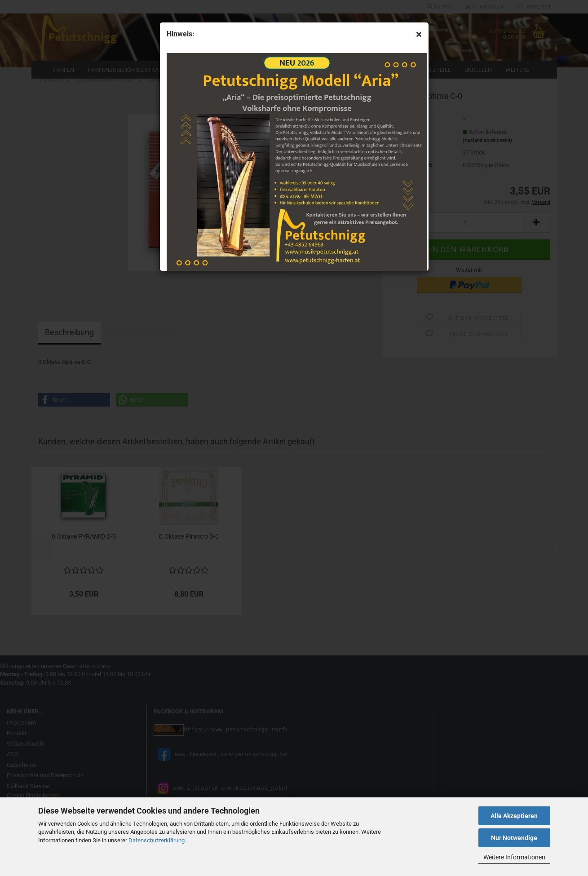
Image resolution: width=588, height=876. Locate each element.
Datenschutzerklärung (157, 840)
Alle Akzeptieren (514, 816)
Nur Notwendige (514, 838)
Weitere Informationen (514, 857)
